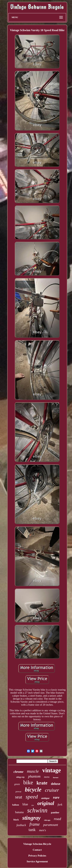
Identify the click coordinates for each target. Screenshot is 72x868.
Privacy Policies (37, 856)
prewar (18, 792)
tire (33, 805)
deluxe (56, 784)
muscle (33, 771)
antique (45, 798)
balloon (16, 805)
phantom (34, 776)
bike (28, 782)
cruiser (52, 790)
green (17, 784)
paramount (51, 825)
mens (47, 777)
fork (60, 805)
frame (35, 824)
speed (32, 797)
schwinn (37, 810)
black (16, 820)
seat (19, 797)
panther (55, 813)
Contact (37, 850)
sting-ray (20, 777)
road (57, 819)
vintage (52, 770)
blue (25, 804)
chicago (47, 820)
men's (43, 830)
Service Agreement (37, 861)
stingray (31, 818)
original (46, 803)
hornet (56, 777)
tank (32, 830)
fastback (21, 825)
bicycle (33, 790)
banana (19, 812)
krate (42, 783)
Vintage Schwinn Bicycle (37, 844)
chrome (19, 772)
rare (56, 797)
